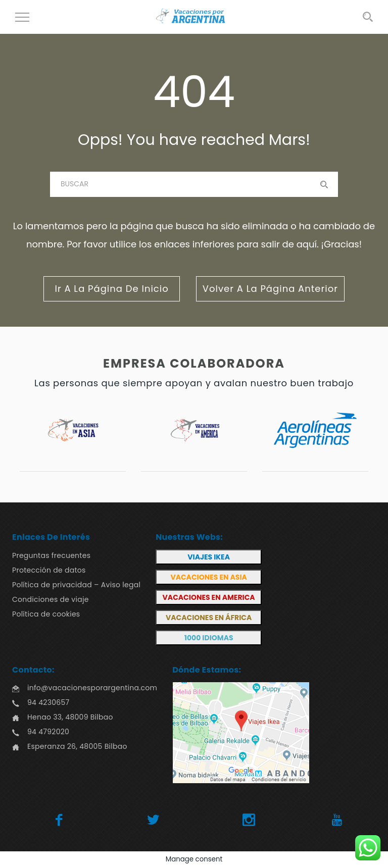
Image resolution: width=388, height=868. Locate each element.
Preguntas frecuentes (51, 555)
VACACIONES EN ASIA (208, 577)
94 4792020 (48, 732)
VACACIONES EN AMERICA (209, 597)
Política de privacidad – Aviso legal (76, 585)
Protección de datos (49, 570)
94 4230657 (48, 702)
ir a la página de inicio (111, 289)
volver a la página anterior (270, 289)
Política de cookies (46, 614)
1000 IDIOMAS (209, 638)
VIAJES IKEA (209, 557)
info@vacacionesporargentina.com (92, 688)
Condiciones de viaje (51, 599)
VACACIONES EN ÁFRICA (209, 618)
